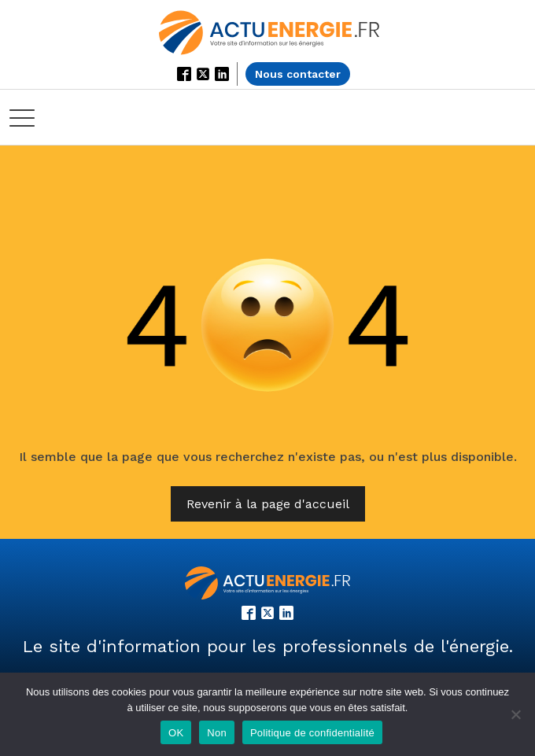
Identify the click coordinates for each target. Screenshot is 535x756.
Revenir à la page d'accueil (268, 504)
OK (176, 733)
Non (217, 733)
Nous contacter (298, 74)
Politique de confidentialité (312, 733)
